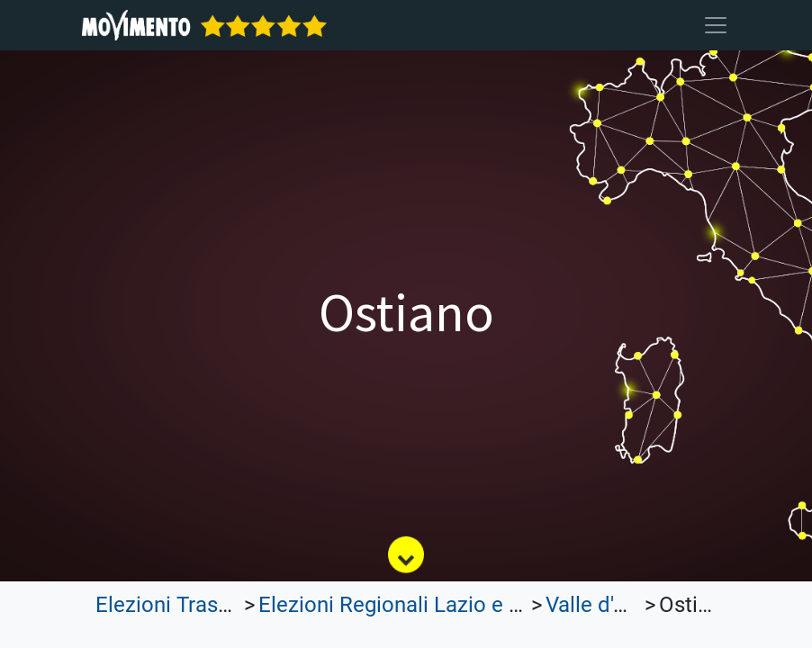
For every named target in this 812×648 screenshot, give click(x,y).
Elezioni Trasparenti (190, 605)
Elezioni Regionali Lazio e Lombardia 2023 (461, 605)
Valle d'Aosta (608, 605)
